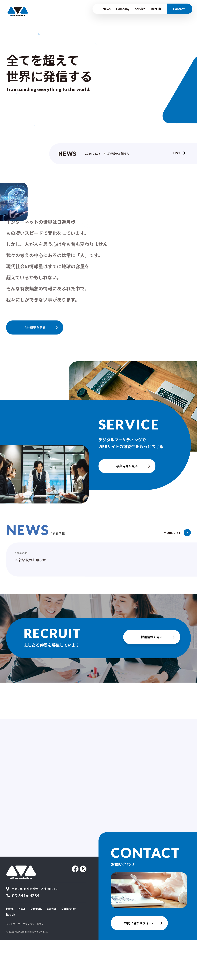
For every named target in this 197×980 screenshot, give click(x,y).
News (107, 9)
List (177, 154)
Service (140, 9)
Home (10, 949)
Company (123, 9)
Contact (179, 9)
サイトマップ (13, 964)
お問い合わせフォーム (139, 963)
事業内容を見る (127, 470)
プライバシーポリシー (34, 964)
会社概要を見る (35, 328)
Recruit (156, 9)
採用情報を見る (152, 639)
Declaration (69, 949)
